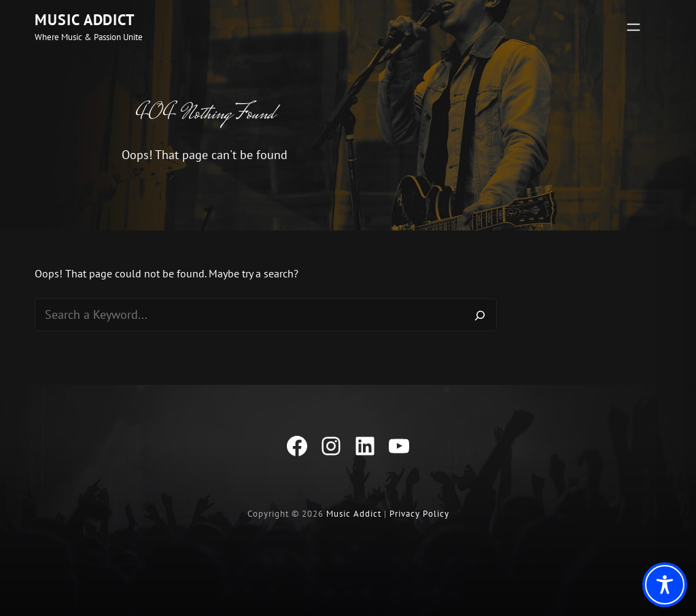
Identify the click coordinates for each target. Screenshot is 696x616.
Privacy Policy (419, 514)
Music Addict (85, 20)
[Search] (480, 315)
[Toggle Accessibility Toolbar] (665, 585)
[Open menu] (633, 27)
